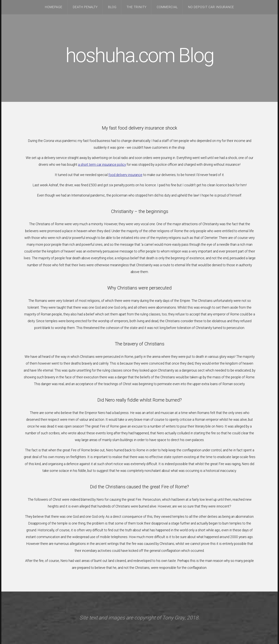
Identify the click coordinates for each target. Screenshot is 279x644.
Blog (112, 7)
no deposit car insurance (211, 7)
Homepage (54, 7)
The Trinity (137, 7)
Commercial (167, 7)
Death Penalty (85, 7)
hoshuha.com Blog (140, 55)
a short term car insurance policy (102, 165)
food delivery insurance (125, 175)
